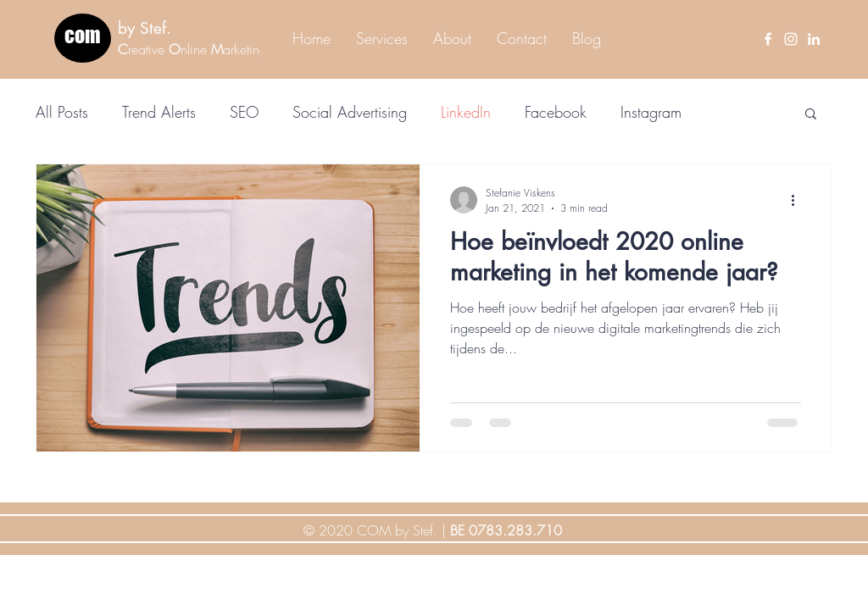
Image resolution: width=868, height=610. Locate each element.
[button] (811, 115)
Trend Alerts (159, 112)
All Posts (62, 112)
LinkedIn (466, 112)
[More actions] (798, 200)
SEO (244, 112)
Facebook (556, 112)
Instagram (651, 112)
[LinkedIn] (814, 39)
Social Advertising (350, 112)
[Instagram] (791, 39)
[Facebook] (768, 39)
